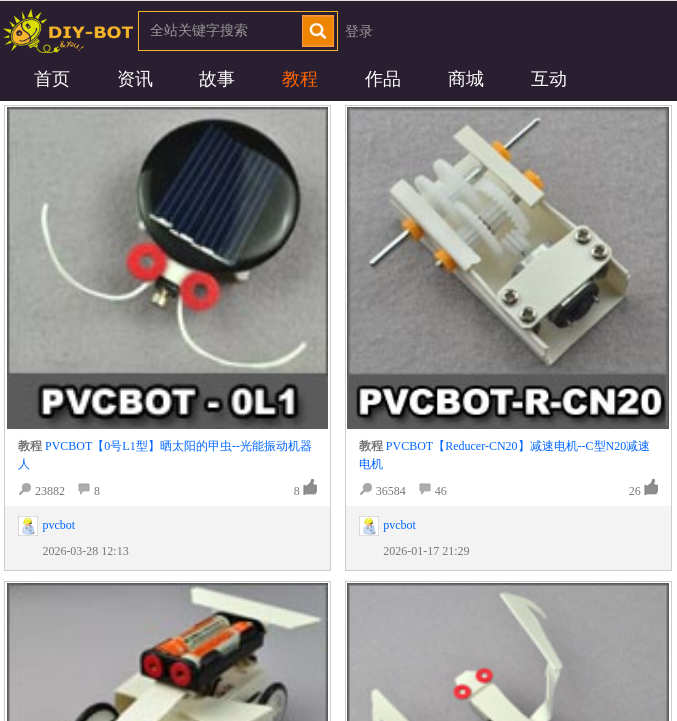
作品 (383, 79)
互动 (549, 79)
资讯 (135, 79)
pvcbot (58, 525)
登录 (359, 31)
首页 (52, 79)
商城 (466, 79)
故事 (217, 79)
